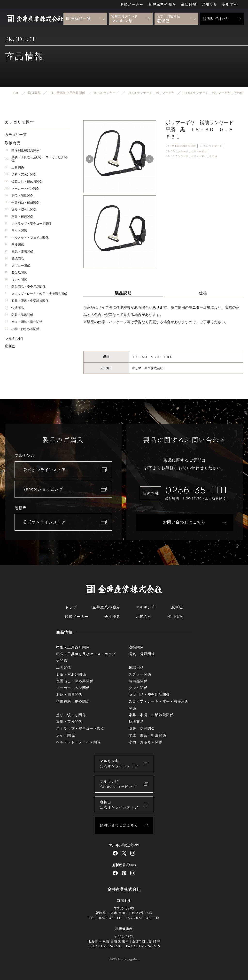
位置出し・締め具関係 (24, 181)
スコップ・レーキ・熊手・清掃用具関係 (36, 294)
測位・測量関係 (19, 195)
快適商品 (14, 308)
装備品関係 (16, 273)
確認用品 (14, 259)
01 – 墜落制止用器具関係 (180, 146)
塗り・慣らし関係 (20, 210)
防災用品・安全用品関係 (25, 287)
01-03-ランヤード (211, 146)
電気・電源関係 (19, 252)
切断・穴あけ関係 (20, 174)
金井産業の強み (162, 4)
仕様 (203, 293)
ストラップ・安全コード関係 (28, 224)
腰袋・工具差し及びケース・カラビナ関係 (36, 159)
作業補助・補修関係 (22, 203)
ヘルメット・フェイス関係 (27, 238)
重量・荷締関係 (19, 217)
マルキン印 (14, 339)
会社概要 (189, 4)
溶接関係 (14, 245)
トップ (71, 607)
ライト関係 (16, 231)
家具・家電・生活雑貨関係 (27, 301)
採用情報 (230, 4)
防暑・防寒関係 (19, 315)
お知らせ (209, 4)
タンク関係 (16, 280)
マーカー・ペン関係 (22, 188)
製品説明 (123, 293)
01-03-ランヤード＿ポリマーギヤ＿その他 (191, 156)
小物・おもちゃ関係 (22, 329)
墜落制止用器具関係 (22, 150)
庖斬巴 (10, 346)
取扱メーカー (132, 4)
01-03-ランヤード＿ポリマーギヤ (186, 151)
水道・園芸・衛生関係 (24, 322)
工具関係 (14, 167)
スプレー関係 (17, 266)
